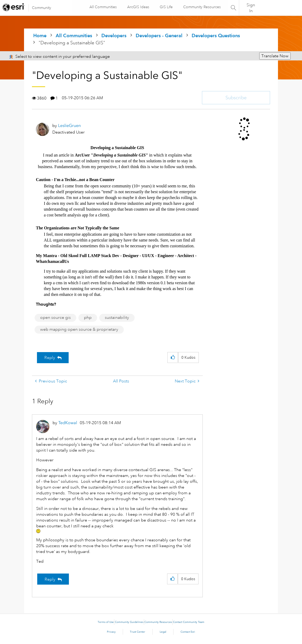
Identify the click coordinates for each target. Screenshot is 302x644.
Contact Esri (188, 632)
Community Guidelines (129, 622)
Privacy (111, 632)
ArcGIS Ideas (138, 7)
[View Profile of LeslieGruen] (69, 126)
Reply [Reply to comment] (50, 579)
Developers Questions (216, 35)
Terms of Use (106, 622)
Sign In (251, 8)
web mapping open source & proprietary (79, 329)
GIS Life (166, 7)
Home (40, 35)
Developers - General (159, 35)
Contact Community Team (189, 622)
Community (42, 8)
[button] (173, 357)
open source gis (55, 318)
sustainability (117, 318)
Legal (163, 632)
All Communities (103, 7)
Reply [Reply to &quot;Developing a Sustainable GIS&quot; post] (50, 358)
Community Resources (202, 7)
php (88, 318)
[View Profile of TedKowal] (68, 423)
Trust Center (138, 632)
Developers (114, 35)
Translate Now (275, 56)
